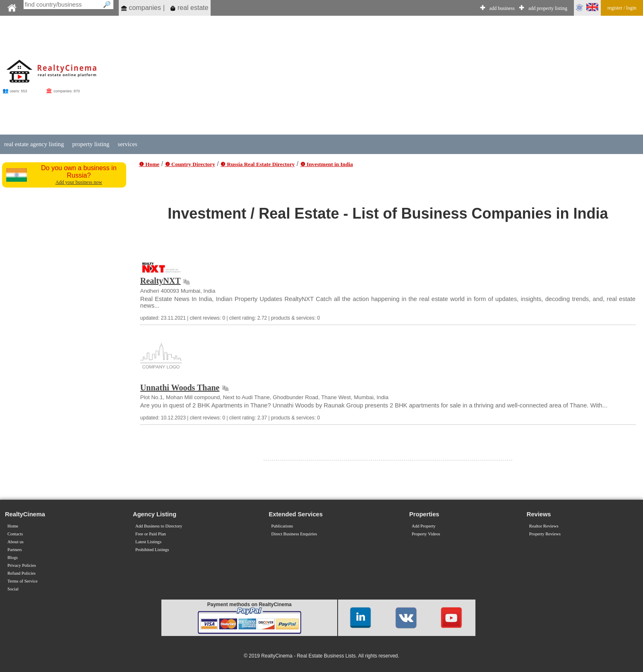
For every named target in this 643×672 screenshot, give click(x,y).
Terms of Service (23, 581)
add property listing (548, 8)
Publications (282, 526)
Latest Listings (148, 542)
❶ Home (149, 164)
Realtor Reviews (544, 526)
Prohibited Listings (152, 550)
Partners (15, 550)
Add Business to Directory (159, 526)
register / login (622, 8)
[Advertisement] (364, 75)
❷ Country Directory (190, 164)
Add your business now (79, 182)
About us (16, 542)
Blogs (13, 558)
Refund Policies (22, 573)
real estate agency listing (34, 144)
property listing (91, 144)
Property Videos (426, 534)
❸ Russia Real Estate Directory (258, 164)
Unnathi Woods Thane (180, 388)
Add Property (424, 526)
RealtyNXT (161, 281)
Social (13, 589)
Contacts (15, 534)
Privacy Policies (22, 565)
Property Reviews (545, 534)
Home (13, 526)
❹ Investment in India (327, 164)
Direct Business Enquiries (294, 534)
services (127, 144)
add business (502, 8)
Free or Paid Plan (151, 534)
